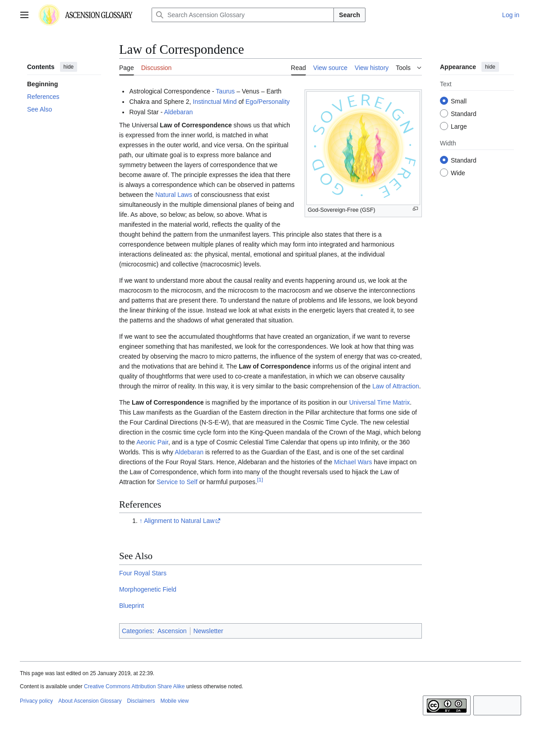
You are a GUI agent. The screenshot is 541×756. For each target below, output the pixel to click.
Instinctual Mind (215, 102)
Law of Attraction (396, 386)
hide (69, 67)
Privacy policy (36, 701)
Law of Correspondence (196, 125)
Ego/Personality (268, 102)
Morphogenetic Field (148, 589)
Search (349, 15)
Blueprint (132, 606)
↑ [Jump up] (141, 521)
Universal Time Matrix (380, 402)
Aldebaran (178, 112)
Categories (137, 631)
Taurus (225, 91)
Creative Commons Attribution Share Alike (134, 686)
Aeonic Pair (152, 442)
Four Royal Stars (143, 573)
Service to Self (177, 482)
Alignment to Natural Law (179, 521)
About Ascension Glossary (90, 701)
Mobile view (174, 701)
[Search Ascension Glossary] (243, 15)
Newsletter (208, 631)
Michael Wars (353, 462)
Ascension (172, 631)
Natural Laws (174, 195)
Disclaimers (141, 701)
